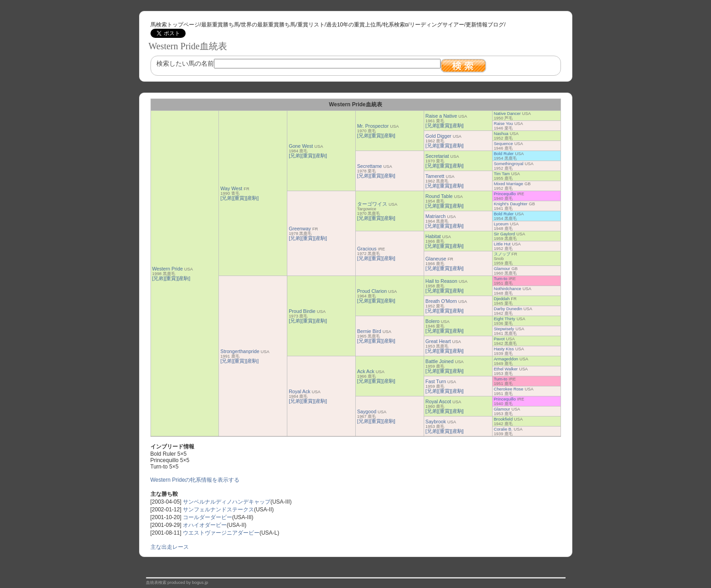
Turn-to (501, 279)
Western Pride (168, 269)
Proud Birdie (302, 311)
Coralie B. (503, 429)
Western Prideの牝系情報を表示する (195, 480)
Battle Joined (440, 361)
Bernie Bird (369, 331)
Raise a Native (441, 116)
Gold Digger (439, 136)
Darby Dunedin (508, 309)
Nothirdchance (508, 289)
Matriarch (436, 216)
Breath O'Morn (441, 301)
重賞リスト (311, 25)
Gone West (301, 146)
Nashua (501, 134)
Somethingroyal (509, 164)
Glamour (502, 269)
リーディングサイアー (437, 25)
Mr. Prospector (373, 126)
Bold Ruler (504, 154)
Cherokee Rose (509, 389)
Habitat (433, 236)
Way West (231, 188)
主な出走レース (170, 547)
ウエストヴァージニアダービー (221, 533)
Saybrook (436, 421)
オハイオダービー (205, 525)
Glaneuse (436, 259)
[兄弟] (159, 278)
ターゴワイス (372, 204)
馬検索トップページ (175, 25)
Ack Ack (366, 371)
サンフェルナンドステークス (218, 510)
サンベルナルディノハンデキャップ (227, 502)
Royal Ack (299, 391)
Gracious (367, 249)
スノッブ (502, 254)
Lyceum (501, 224)
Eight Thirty (505, 319)
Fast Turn (436, 381)
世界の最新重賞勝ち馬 (268, 25)
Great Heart (438, 341)
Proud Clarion (372, 291)
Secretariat (437, 156)
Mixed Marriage (509, 184)
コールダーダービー (208, 517)
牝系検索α (396, 25)
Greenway (300, 229)
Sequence (503, 144)
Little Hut (502, 244)
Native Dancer (507, 114)
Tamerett (435, 176)
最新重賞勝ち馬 (220, 25)
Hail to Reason (441, 281)
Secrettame (370, 166)
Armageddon (506, 359)
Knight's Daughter (511, 204)
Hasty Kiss (504, 349)
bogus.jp (200, 583)
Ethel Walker (506, 369)
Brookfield (503, 419)
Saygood (367, 411)
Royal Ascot (438, 401)
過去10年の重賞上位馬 (354, 25)
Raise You (503, 124)
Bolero (433, 321)
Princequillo (505, 194)
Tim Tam (502, 174)
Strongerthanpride (240, 351)
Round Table (439, 196)
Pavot (499, 339)
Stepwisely (504, 329)
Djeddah (502, 299)
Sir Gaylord (505, 234)
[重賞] (171, 278)
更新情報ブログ (485, 25)
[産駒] (184, 278)
